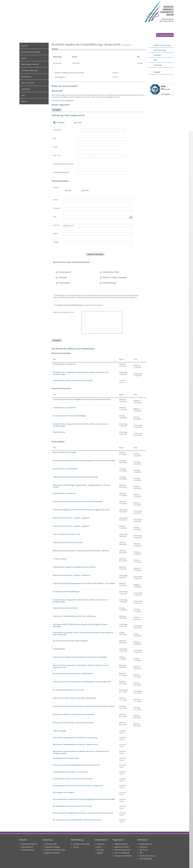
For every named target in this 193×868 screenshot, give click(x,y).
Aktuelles (23, 840)
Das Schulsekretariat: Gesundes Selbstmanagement (71, 641)
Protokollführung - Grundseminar (64, 364)
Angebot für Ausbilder (52, 853)
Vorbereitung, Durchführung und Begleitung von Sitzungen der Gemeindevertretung (82, 399)
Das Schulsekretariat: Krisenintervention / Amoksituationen (73, 673)
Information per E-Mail (111, 272)
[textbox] (105, 130)
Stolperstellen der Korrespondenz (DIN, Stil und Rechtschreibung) (75, 477)
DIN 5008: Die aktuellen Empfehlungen (66, 592)
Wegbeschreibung (121, 844)
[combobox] (98, 217)
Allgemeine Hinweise (122, 847)
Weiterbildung (77, 840)
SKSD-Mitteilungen (110, 283)
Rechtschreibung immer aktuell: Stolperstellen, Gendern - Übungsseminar (78, 786)
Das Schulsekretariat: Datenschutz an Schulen (69, 690)
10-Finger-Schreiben (60, 559)
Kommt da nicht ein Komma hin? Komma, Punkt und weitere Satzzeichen (78, 501)
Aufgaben (100, 853)
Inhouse (76, 847)
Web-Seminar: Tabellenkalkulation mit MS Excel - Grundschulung (75, 738)
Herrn (87, 190)
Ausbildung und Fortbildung (31, 52)
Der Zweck (100, 850)
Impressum (143, 847)
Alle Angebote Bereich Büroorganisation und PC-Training (72, 806)
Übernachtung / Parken (123, 850)
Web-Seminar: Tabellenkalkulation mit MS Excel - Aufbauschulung (75, 744)
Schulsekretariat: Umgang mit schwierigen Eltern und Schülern (74, 567)
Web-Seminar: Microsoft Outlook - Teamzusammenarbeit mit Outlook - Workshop (81, 551)
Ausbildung (47, 840)
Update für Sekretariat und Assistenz (65, 608)
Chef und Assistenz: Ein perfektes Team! (67, 534)
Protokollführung (59, 432)
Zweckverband (26, 77)
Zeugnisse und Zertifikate (123, 856)
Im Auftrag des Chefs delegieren (64, 792)
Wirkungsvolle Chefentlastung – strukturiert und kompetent (73, 723)
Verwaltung (60, 123)
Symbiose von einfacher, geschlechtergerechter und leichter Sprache (76, 765)
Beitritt (99, 847)
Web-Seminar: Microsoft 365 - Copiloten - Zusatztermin (72, 575)
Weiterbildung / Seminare (30, 64)
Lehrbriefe (157, 55)
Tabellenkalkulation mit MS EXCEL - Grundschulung (70, 772)
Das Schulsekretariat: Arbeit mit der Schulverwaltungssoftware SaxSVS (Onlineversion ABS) (84, 461)
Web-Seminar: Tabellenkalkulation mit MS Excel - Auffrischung (74, 616)
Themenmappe (64, 283)
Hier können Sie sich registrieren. (63, 100)
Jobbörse (24, 101)
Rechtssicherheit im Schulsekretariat (65, 469)
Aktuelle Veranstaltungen (162, 45)
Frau (70, 190)
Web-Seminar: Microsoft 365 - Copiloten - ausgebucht (71, 518)
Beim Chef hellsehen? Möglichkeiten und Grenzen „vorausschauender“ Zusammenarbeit (83, 813)
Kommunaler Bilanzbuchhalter (55, 850)
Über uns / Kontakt (28, 83)
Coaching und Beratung (29, 70)
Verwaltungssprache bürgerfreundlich (66, 758)
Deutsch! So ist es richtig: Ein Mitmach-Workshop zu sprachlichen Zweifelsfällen (80, 657)
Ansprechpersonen (146, 844)
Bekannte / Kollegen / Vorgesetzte (115, 277)
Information (101, 844)
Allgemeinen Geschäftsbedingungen (71, 305)
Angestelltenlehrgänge (52, 847)
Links (23, 95)
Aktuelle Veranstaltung (29, 844)
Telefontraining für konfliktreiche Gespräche (68, 542)
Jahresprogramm (65, 272)
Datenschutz (144, 850)
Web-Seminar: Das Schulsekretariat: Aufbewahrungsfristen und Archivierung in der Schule (84, 706)
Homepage (63, 277)
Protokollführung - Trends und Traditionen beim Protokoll (73, 380)
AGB (155, 60)
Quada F (24, 58)
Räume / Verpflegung (122, 853)
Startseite (24, 46)
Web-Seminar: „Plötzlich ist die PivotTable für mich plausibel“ (74, 714)
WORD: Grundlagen (60, 731)
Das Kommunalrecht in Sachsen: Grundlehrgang (69, 416)
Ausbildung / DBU (51, 844)
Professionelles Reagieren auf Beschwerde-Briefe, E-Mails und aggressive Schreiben (81, 510)
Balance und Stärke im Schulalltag (64, 452)
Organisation (26, 89)
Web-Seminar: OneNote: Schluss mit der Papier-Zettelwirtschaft (75, 698)
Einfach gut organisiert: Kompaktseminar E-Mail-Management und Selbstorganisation (82, 682)
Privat (79, 123)
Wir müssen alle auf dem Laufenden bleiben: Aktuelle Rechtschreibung (77, 820)
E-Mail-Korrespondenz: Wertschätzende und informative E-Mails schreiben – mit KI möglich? (84, 583)
